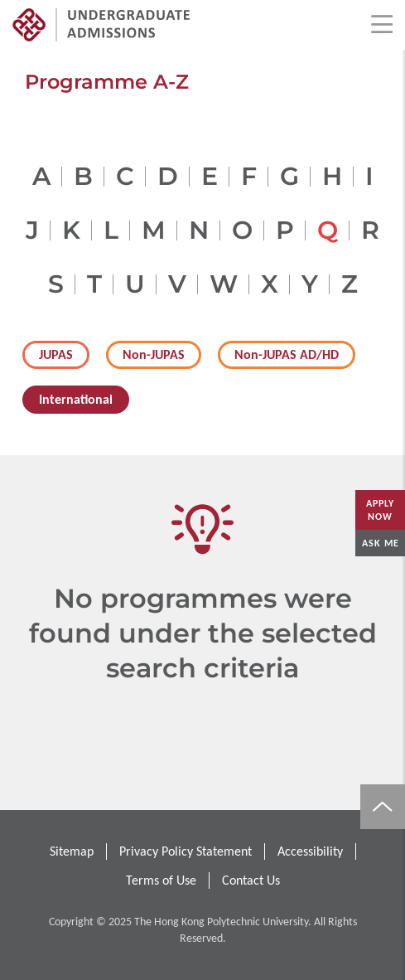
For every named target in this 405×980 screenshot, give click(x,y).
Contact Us (251, 880)
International (76, 399)
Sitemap (72, 851)
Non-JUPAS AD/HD (287, 354)
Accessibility (310, 851)
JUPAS (56, 354)
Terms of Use (161, 880)
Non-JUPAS (154, 354)
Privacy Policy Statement (186, 851)
